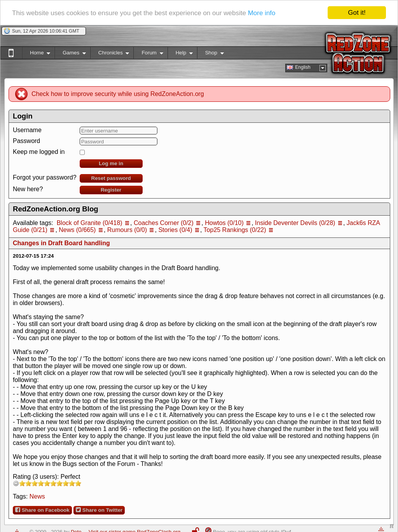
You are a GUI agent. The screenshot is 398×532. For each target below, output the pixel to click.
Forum (148, 54)
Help (180, 54)
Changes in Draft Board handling (61, 243)
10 (78, 483)
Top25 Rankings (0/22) (235, 230)
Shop (210, 54)
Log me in (111, 163)
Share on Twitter (99, 510)
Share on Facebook (42, 510)
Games (70, 54)
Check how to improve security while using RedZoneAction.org (118, 94)
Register (111, 190)
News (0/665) (77, 230)
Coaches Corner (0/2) (164, 223)
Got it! (357, 13)
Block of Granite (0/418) (90, 223)
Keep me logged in (39, 152)
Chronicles (110, 54)
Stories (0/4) (175, 230)
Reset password (111, 178)
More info (262, 13)
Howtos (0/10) (224, 223)
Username (27, 130)
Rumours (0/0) (127, 230)
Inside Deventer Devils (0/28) (295, 223)
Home (36, 54)
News (37, 496)
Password (26, 141)
